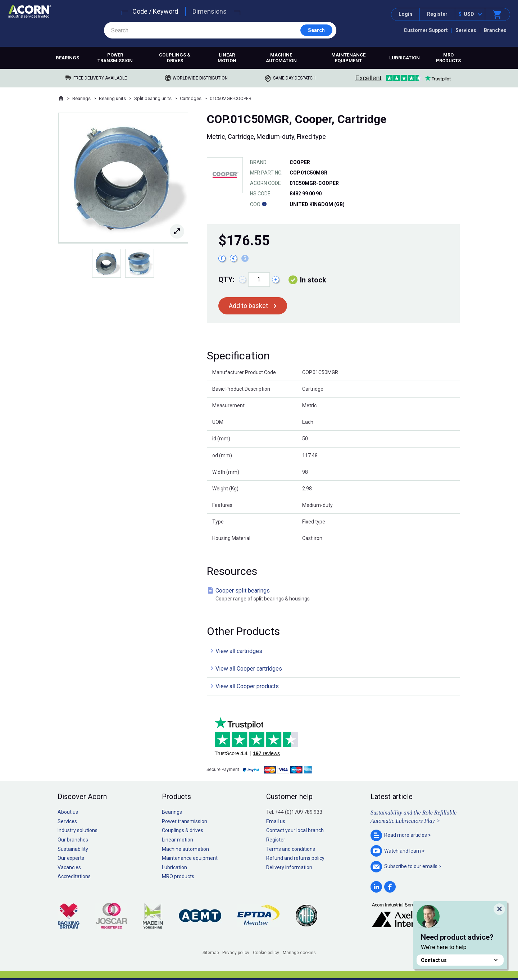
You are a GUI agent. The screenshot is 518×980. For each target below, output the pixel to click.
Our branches (73, 840)
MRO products (448, 58)
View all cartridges (239, 651)
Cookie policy (266, 953)
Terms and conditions (291, 849)
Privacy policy (236, 953)
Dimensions (210, 11)
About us (68, 812)
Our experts (71, 858)
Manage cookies (299, 953)
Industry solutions (78, 830)
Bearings (67, 58)
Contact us (460, 960)
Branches (495, 30)
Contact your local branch (295, 830)
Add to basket (248, 306)
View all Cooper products (247, 686)
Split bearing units (153, 98)
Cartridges (191, 98)
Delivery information (289, 867)
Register (437, 14)
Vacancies (69, 867)
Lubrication (405, 58)
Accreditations (74, 876)
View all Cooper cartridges (249, 669)
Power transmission (115, 58)
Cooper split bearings (335, 595)
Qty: (226, 280)
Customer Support (426, 30)
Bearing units (112, 98)
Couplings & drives (175, 58)
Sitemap (211, 953)
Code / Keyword (155, 11)
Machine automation (281, 58)
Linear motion (227, 58)
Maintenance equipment (348, 58)
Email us (276, 821)
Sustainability (73, 849)
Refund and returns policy (295, 858)
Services (466, 30)
